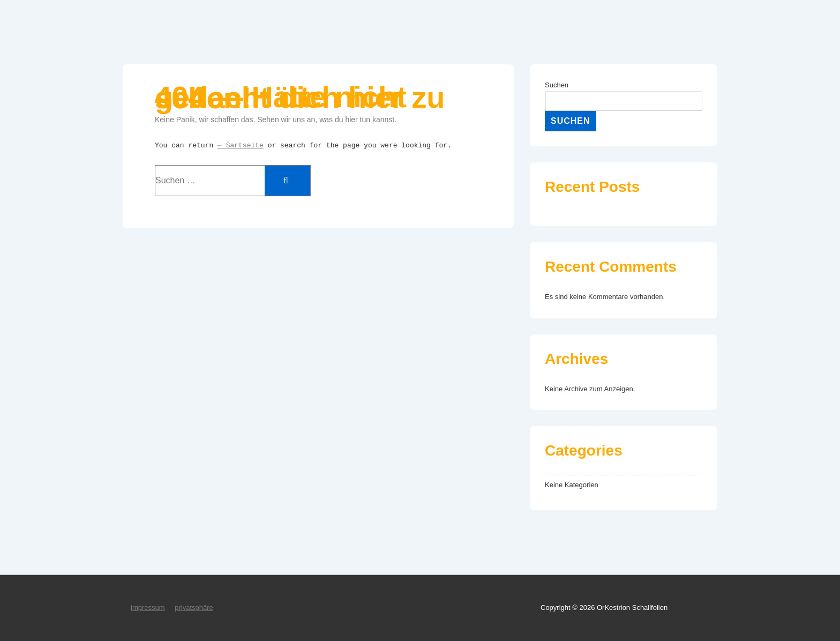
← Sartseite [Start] (241, 146)
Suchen (557, 85)
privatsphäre (194, 608)
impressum (148, 608)
